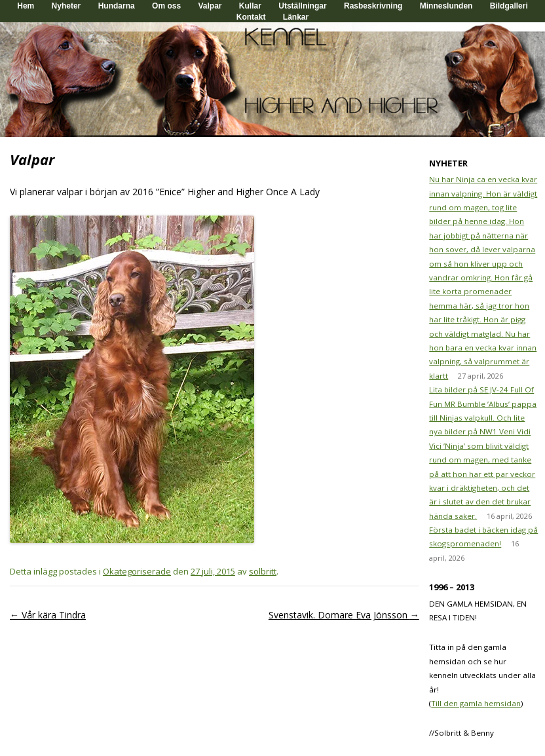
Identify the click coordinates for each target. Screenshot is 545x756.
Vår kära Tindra (48, 615)
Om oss (166, 6)
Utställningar (302, 6)
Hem (26, 6)
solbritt (263, 571)
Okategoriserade (137, 571)
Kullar (250, 6)
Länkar (296, 17)
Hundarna (117, 6)
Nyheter (66, 6)
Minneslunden (446, 6)
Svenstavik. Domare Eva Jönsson (344, 615)
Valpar (210, 6)
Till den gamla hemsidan (476, 703)
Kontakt (251, 17)
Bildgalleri (509, 6)
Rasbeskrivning (373, 6)
